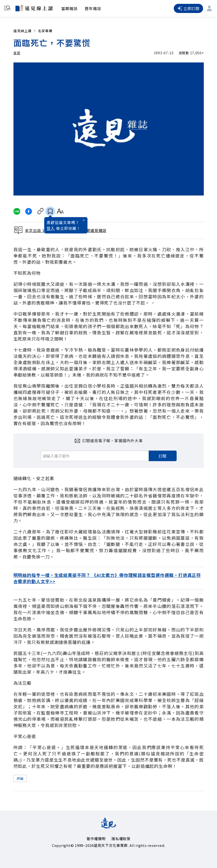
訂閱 (163, 456)
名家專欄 (45, 31)
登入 (51, 228)
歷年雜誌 (93, 8)
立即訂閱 (188, 8)
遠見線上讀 (25, 31)
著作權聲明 (96, 839)
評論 (20, 778)
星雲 (17, 53)
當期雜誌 (69, 8)
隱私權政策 (121, 839)
